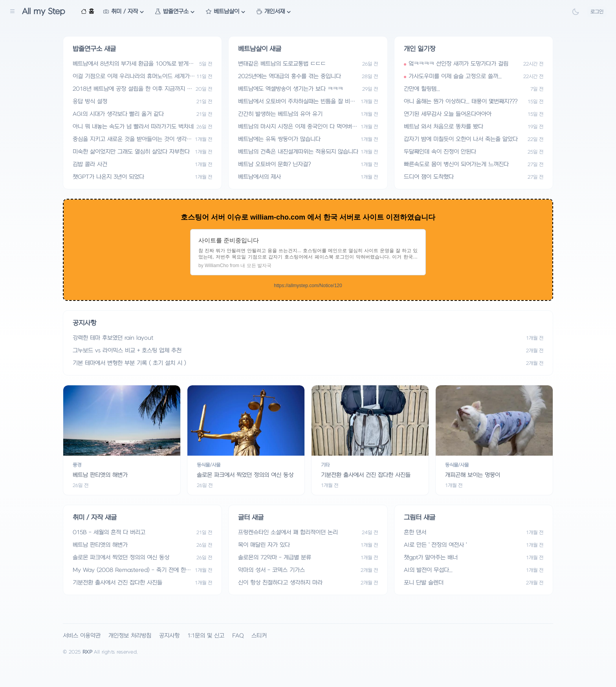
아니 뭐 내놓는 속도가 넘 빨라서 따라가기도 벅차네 (133, 127)
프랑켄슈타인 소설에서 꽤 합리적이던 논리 (288, 532)
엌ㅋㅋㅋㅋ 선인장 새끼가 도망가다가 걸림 (458, 64)
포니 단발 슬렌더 (424, 583)
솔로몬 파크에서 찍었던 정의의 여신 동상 (121, 558)
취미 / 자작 (125, 12)
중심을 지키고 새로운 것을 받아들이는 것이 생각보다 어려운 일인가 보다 (132, 140)
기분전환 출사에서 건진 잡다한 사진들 (117, 583)
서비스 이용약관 (82, 636)
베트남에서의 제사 (259, 177)
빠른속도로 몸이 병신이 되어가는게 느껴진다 (456, 164)
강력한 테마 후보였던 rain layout (113, 338)
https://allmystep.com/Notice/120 (308, 286)
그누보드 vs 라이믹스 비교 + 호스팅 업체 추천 (127, 351)
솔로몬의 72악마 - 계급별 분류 (275, 558)
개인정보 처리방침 (130, 636)
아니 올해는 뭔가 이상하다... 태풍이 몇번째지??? (461, 102)
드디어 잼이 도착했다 (429, 177)
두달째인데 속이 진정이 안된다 (440, 152)
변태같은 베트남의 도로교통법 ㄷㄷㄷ (282, 64)
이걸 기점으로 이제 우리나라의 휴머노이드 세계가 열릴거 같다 (131, 77)
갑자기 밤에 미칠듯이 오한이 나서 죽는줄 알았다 (461, 139)
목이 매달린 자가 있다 (264, 545)
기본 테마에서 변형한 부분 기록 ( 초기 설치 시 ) (129, 363)
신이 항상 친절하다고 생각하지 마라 (280, 583)
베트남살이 (226, 12)
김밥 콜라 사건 (90, 164)
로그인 (597, 12)
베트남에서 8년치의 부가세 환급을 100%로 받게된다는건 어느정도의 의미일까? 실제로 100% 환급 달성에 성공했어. (134, 64)
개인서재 (275, 12)
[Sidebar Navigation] (13, 12)
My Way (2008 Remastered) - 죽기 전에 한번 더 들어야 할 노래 (132, 571)
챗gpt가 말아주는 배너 (431, 558)
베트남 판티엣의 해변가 (100, 545)
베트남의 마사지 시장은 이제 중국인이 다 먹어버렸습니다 (298, 127)
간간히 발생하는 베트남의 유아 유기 (280, 114)
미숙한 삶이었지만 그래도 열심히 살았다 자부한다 (131, 152)
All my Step (44, 12)
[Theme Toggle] (576, 12)
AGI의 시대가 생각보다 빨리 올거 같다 (118, 114)
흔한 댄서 (415, 532)
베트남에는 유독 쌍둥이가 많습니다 (279, 139)
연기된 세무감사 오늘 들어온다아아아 (448, 114)
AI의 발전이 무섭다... (428, 570)
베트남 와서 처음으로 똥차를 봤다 (444, 127)
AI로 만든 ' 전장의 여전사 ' (435, 545)
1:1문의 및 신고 (206, 636)
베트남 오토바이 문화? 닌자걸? (274, 164)
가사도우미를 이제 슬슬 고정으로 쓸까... (455, 76)
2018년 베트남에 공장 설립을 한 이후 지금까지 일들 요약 (132, 89)
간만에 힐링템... (422, 89)
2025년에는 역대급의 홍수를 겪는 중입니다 (290, 76)
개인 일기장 (420, 49)
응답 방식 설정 (90, 102)
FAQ (238, 636)
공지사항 (169, 636)
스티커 (259, 636)
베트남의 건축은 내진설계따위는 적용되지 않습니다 (298, 152)
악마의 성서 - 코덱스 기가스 (271, 570)
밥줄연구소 (176, 12)
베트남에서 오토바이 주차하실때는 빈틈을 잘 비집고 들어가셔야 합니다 (297, 102)
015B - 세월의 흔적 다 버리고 (109, 532)
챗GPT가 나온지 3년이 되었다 (108, 177)
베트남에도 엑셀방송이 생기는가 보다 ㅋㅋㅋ (291, 89)
